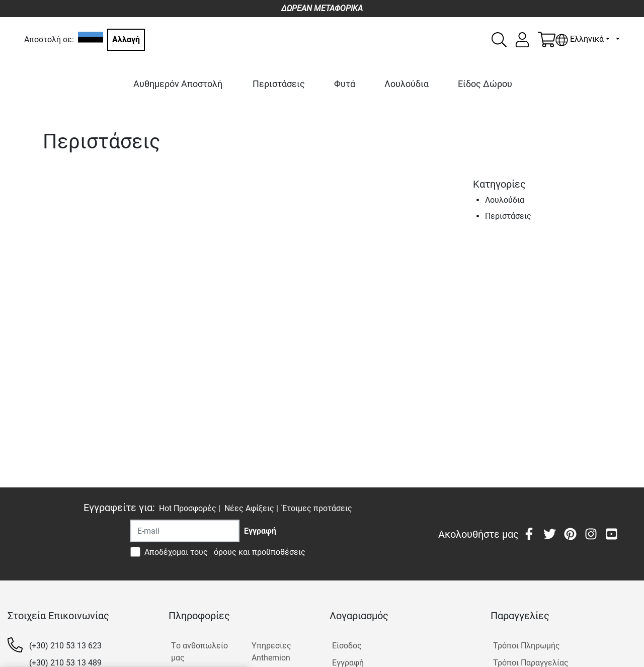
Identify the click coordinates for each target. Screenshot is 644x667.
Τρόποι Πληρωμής (527, 646)
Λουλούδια (407, 84)
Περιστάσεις (279, 84)
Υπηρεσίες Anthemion (271, 652)
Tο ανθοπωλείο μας (199, 652)
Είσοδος (347, 646)
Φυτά (345, 84)
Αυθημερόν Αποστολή (178, 84)
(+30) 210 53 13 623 (65, 646)
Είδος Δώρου (485, 84)
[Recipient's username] (185, 531)
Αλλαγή (126, 39)
